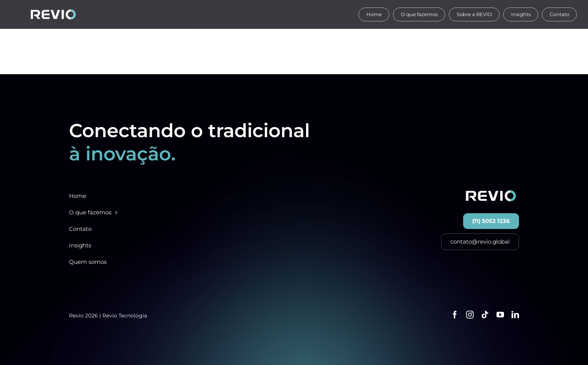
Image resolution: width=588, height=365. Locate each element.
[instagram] (470, 315)
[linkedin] (515, 315)
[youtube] (500, 315)
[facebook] (455, 315)
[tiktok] (485, 315)
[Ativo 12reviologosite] (53, 12)
